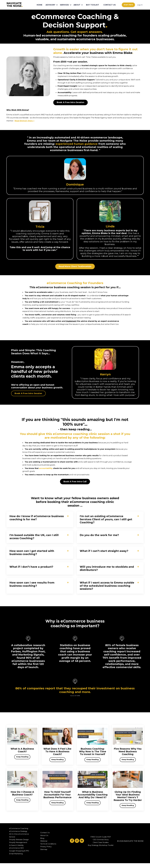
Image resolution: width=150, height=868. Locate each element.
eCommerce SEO (16, 853)
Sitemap (44, 854)
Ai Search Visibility (16, 850)
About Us (44, 840)
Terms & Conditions (48, 849)
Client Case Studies (101, 847)
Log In (140, 5)
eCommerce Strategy (18, 836)
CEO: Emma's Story (101, 844)
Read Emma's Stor (16, 120)
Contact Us (45, 837)
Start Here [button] (128, 5)
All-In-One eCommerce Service (19, 840)
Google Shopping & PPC (19, 856)
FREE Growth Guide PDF (101, 842)
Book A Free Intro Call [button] (75, 483)
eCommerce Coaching (19, 833)
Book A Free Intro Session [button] (70, 102)
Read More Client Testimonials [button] (75, 269)
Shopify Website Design (19, 844)
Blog (42, 843)
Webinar (44, 846)
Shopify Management (18, 847)
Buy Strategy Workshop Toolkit (101, 850)
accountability (46, 470)
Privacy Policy (46, 851)
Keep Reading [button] (22, 760)
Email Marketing (16, 858)
